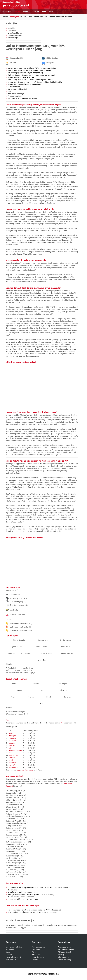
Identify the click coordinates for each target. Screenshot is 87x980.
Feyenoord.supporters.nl (67, 950)
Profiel (51, 12)
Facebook (44, 17)
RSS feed (69, 17)
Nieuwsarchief (11, 960)
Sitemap (61, 955)
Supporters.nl (64, 942)
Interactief (35, 12)
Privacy (35, 952)
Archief (6, 17)
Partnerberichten (38, 957)
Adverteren (36, 955)
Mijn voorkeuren (64, 957)
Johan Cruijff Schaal (15, 33)
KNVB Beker (12, 31)
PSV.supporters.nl (64, 952)
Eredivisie (11, 28)
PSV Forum (10, 950)
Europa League (13, 38)
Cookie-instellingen (65, 960)
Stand (8, 952)
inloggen (6, 2)
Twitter (36, 17)
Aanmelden (10, 947)
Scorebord (60, 17)
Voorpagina (7, 12)
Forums (26, 12)
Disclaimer (36, 950)
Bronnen (52, 17)
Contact (35, 960)
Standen (23, 17)
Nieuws (17, 12)
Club (44, 12)
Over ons (36, 942)
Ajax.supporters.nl (65, 947)
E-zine (30, 17)
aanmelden (15, 2)
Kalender (9, 955)
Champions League (15, 35)
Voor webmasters (38, 947)
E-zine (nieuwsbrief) (13, 957)
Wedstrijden (14, 17)
